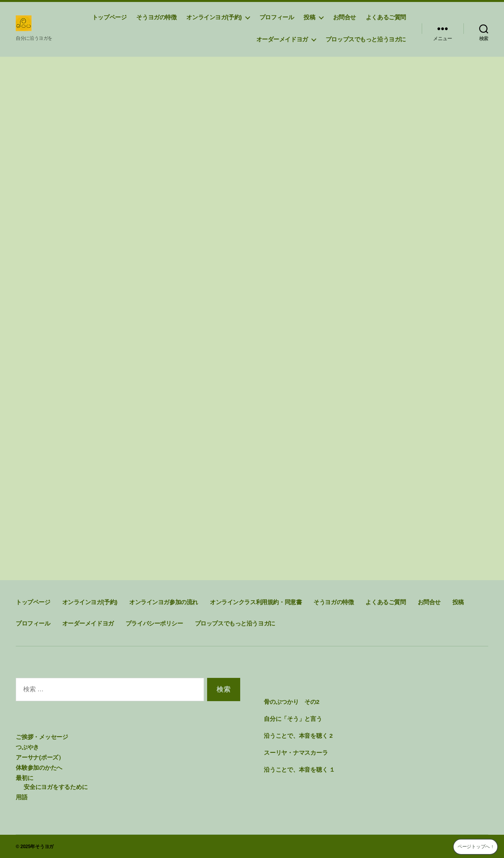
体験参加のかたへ (39, 767)
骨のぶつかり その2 (292, 702)
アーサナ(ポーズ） (40, 757)
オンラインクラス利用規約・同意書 (256, 602)
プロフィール (277, 17)
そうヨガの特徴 (156, 17)
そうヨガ (44, 846)
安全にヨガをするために (56, 786)
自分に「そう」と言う (293, 719)
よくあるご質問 (386, 17)
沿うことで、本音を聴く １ (299, 769)
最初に (24, 777)
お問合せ (345, 17)
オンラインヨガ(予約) (214, 17)
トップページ (109, 17)
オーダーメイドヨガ (282, 39)
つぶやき (27, 747)
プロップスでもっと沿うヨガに (366, 39)
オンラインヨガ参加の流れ (164, 602)
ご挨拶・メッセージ (42, 737)
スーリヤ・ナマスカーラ (296, 752)
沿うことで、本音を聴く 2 (298, 736)
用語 (22, 796)
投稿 (309, 17)
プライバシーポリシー (154, 624)
